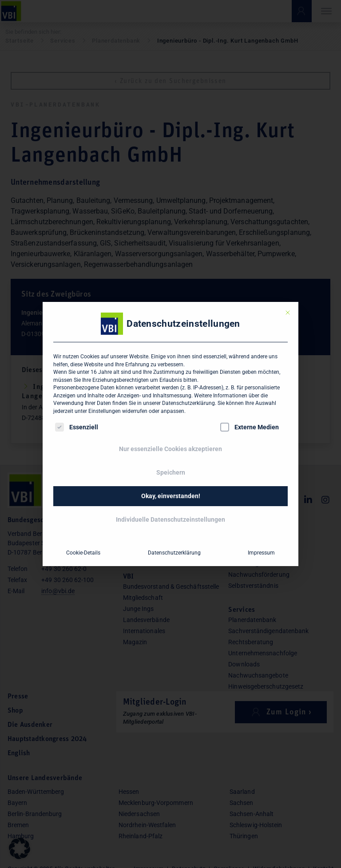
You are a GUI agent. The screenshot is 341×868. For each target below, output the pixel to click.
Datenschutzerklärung (188, 403)
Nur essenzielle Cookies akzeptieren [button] (170, 449)
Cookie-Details (83, 553)
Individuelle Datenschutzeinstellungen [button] (170, 519)
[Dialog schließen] (288, 313)
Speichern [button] (171, 472)
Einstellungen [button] (105, 411)
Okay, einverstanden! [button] (171, 496)
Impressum (261, 553)
